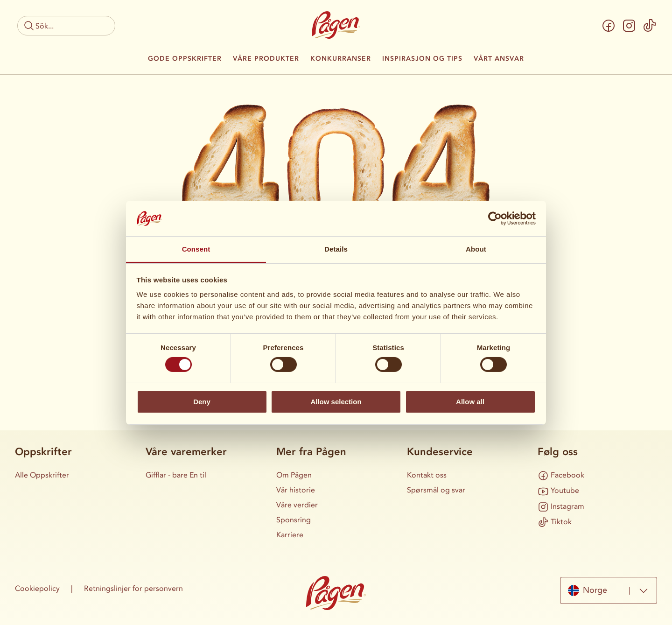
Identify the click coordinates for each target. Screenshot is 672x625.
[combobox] (609, 590)
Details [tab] (336, 249)
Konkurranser (341, 59)
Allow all (470, 402)
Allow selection (336, 402)
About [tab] (476, 249)
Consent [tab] (196, 249)
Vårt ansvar (499, 59)
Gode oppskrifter (185, 59)
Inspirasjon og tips (422, 59)
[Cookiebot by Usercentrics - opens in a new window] (495, 218)
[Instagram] (629, 26)
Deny (202, 402)
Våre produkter (266, 59)
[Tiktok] (650, 26)
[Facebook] (609, 26)
